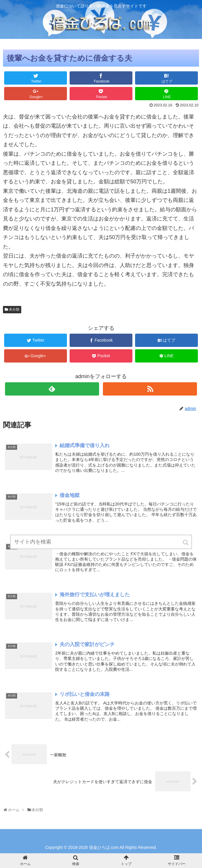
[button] (186, 542)
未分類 (14, 309)
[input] (101, 542)
